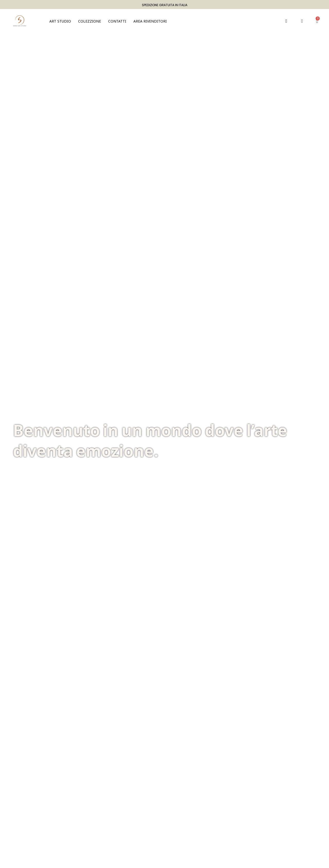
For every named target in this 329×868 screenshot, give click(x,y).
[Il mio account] (302, 21)
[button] (90, 21)
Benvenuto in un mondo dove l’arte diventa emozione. (150, 441)
